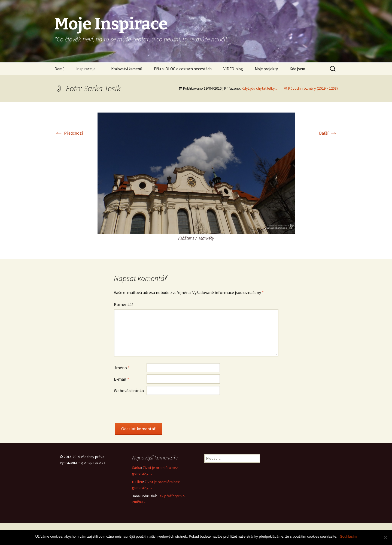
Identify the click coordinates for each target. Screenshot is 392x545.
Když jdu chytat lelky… (260, 88)
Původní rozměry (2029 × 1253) (313, 88)
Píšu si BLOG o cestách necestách (183, 69)
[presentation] (155, 412)
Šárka (137, 468)
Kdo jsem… (299, 69)
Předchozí (69, 133)
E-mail (121, 379)
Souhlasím (348, 536)
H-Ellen (138, 482)
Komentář (124, 304)
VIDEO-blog (233, 69)
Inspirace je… (88, 69)
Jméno (122, 368)
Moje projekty (266, 69)
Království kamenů (127, 69)
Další (328, 133)
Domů (60, 69)
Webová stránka (129, 390)
